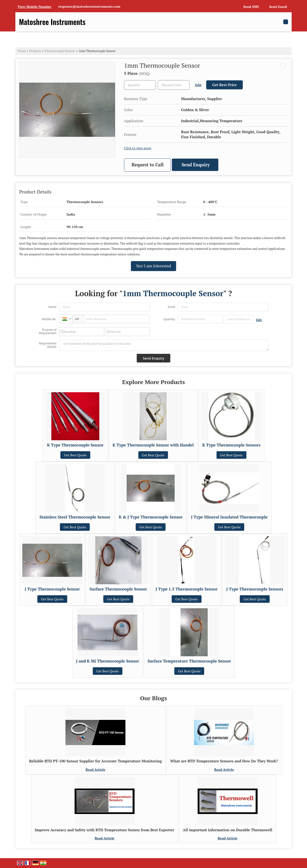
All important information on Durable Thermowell (227, 830)
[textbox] (174, 85)
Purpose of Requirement (48, 332)
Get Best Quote (75, 455)
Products (35, 51)
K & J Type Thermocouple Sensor (151, 517)
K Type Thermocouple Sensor (75, 445)
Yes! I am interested (153, 266)
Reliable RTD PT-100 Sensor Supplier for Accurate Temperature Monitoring (95, 761)
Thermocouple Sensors (60, 51)
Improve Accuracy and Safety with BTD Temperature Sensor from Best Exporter (105, 830)
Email (171, 307)
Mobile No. (49, 319)
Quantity (169, 319)
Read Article (95, 769)
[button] (34, 7)
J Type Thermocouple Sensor (52, 589)
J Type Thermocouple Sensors (255, 589)
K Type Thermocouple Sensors (231, 445)
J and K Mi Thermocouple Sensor (108, 661)
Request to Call (148, 165)
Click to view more (138, 148)
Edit (198, 85)
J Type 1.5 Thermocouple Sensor (187, 589)
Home (22, 51)
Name (53, 307)
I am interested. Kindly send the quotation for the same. (164, 345)
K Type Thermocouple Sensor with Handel (153, 445)
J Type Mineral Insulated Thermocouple (229, 517)
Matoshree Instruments (52, 22)
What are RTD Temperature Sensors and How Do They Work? (224, 761)
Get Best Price (224, 85)
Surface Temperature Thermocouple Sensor (189, 661)
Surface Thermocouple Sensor (118, 589)
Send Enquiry (196, 165)
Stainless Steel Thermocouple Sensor (75, 517)
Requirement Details (48, 345)
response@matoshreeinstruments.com (89, 6)
